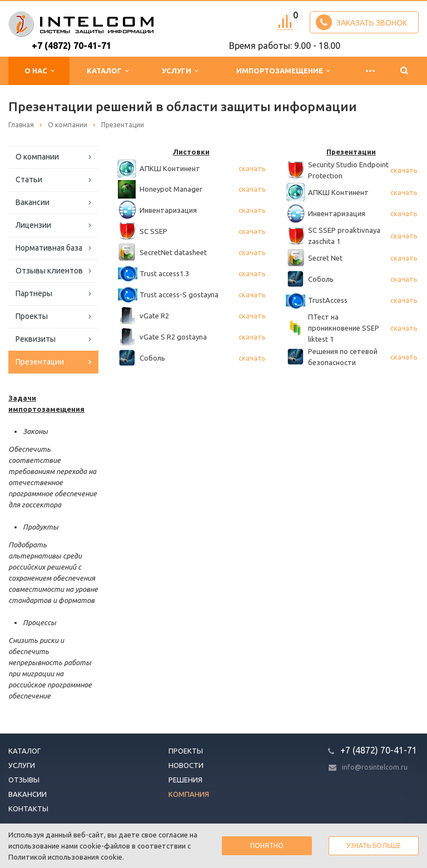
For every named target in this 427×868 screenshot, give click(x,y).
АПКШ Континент (170, 168)
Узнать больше (374, 845)
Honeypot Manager (171, 189)
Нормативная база (49, 248)
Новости (186, 765)
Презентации (40, 362)
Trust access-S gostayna (179, 295)
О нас (39, 71)
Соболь (152, 358)
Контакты (28, 809)
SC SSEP (153, 231)
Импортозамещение (283, 71)
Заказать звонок (361, 22)
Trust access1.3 (164, 273)
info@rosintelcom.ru (375, 767)
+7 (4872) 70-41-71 (71, 46)
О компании (37, 157)
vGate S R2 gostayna (173, 337)
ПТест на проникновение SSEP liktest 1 (344, 328)
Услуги (180, 71)
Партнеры (34, 293)
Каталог (108, 71)
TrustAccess (328, 300)
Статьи (29, 179)
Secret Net (325, 258)
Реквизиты (36, 339)
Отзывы (24, 780)
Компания (189, 794)
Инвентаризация (168, 210)
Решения (185, 780)
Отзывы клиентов (49, 271)
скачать (252, 168)
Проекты (32, 316)
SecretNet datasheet (173, 252)
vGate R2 (154, 316)
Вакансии (33, 202)
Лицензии (33, 225)
